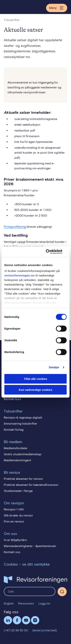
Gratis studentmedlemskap (23, 454)
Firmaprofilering (15, 227)
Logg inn (44, 603)
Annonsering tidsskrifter (20, 424)
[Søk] (62, 592)
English (9, 603)
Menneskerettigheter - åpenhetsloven (30, 546)
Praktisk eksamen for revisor (23, 479)
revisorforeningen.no (19, 275)
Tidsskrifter (12, 20)
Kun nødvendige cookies (35, 390)
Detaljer (54, 367)
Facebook (17, 620)
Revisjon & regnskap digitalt (23, 418)
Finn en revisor (14, 521)
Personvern (26, 603)
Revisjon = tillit (14, 509)
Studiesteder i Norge (18, 491)
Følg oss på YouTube (26, 620)
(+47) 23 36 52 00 (16, 630)
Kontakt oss (12, 552)
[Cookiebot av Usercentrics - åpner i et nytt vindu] (51, 252)
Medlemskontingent (17, 460)
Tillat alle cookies (35, 379)
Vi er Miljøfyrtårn (15, 540)
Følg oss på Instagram (35, 620)
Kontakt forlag (14, 430)
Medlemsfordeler (16, 448)
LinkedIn (8, 620)
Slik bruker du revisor (18, 515)
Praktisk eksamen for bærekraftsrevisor (31, 485)
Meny (57, 8)
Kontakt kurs (12, 399)
